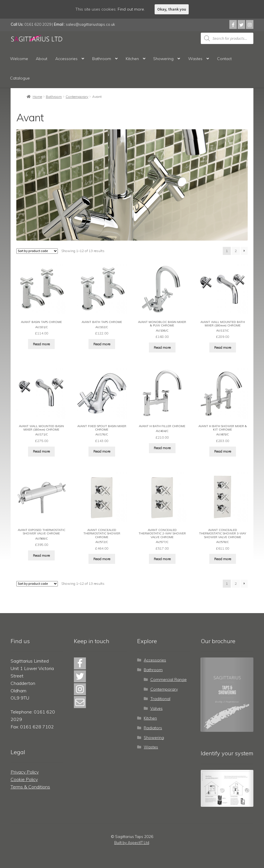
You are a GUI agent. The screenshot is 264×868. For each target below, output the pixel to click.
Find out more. (131, 9)
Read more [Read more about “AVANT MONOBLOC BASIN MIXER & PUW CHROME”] (162, 347)
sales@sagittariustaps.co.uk (90, 24)
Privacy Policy (25, 771)
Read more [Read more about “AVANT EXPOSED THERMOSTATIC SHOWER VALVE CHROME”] (41, 554)
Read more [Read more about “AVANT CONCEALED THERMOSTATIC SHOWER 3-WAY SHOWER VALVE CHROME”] (223, 558)
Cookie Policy (24, 778)
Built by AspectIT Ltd (132, 842)
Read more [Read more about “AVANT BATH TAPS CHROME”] (102, 344)
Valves (156, 708)
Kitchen (132, 59)
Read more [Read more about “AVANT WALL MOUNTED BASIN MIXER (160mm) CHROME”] (41, 451)
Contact (224, 59)
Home (37, 97)
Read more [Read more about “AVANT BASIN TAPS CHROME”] (41, 344)
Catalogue (20, 78)
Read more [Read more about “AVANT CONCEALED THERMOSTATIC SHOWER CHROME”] (102, 558)
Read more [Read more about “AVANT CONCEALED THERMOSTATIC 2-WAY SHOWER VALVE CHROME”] (162, 558)
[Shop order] (37, 251)
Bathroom (102, 59)
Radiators (153, 727)
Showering (163, 59)
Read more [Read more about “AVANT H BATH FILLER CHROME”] (162, 447)
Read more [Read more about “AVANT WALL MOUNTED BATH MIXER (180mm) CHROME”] (223, 347)
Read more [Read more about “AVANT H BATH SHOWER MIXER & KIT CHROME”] (223, 451)
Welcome (19, 59)
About (42, 59)
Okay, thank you (172, 9)
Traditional (160, 698)
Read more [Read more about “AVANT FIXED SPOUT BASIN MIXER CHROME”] (102, 451)
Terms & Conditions (30, 786)
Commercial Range (169, 678)
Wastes (195, 59)
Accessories (66, 59)
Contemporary (77, 97)
